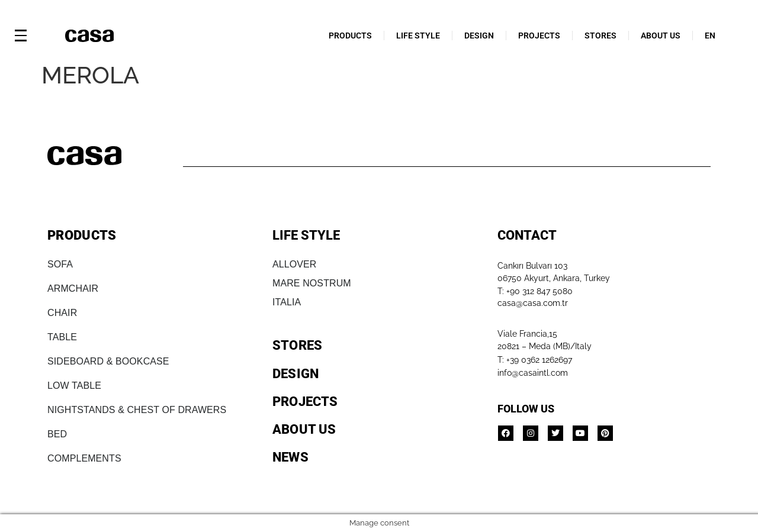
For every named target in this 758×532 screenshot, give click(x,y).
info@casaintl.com (533, 373)
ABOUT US (661, 36)
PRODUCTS (350, 36)
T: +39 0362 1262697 (535, 360)
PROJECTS (539, 36)
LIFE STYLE (418, 36)
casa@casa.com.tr (533, 303)
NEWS (290, 457)
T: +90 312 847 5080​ (535, 291)
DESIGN (479, 36)
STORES (600, 36)
